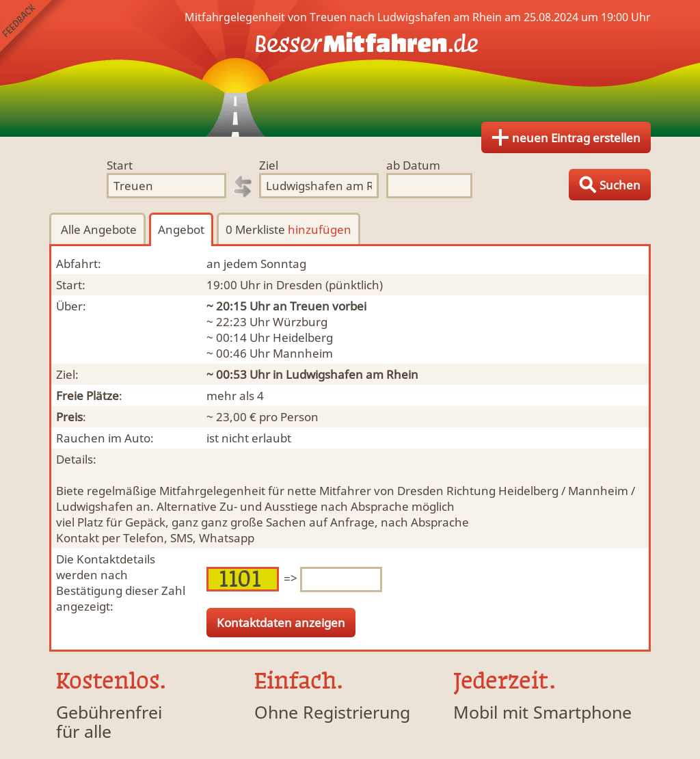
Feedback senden (33, 33)
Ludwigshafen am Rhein (352, 374)
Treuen (310, 306)
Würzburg (300, 322)
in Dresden (293, 285)
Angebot (181, 229)
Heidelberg (303, 337)
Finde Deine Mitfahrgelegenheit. (350, 68)
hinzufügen (320, 229)
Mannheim (303, 353)
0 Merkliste (288, 229)
